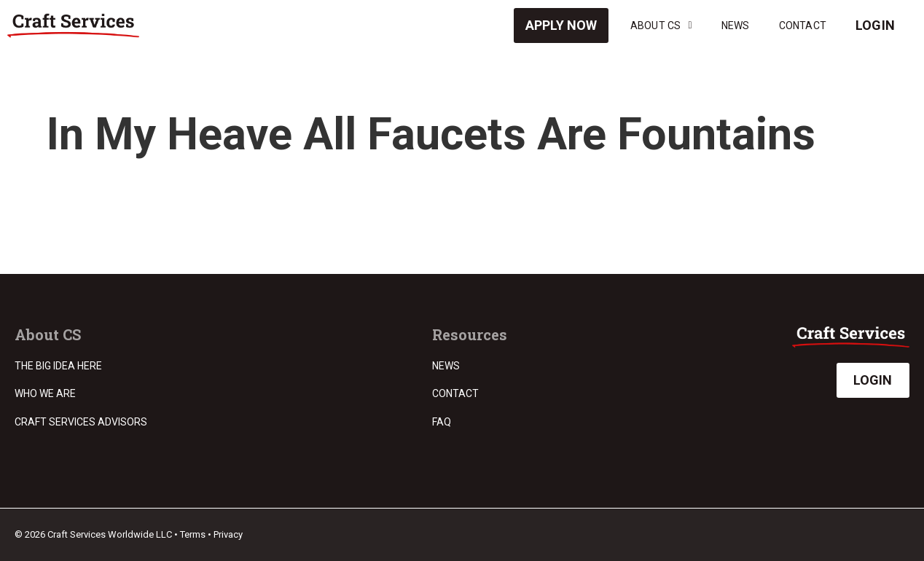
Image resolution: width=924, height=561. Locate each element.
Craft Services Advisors (81, 422)
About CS (661, 25)
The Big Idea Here (58, 366)
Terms (193, 534)
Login (875, 25)
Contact (803, 25)
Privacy (228, 534)
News (736, 25)
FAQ (442, 422)
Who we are (45, 393)
